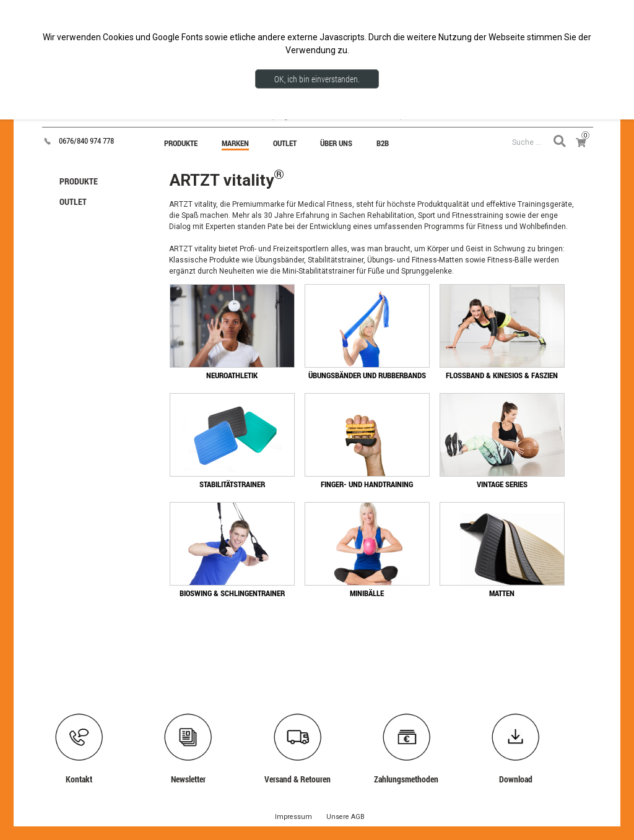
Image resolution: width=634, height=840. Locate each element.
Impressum (293, 817)
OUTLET (73, 201)
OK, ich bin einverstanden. (317, 79)
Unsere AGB (345, 817)
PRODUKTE (79, 181)
